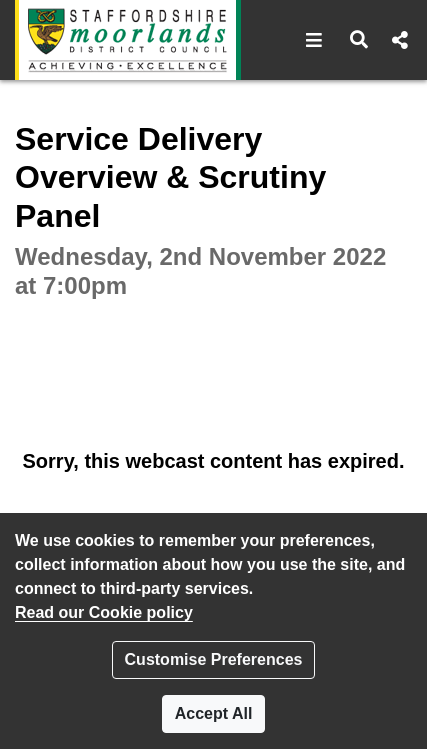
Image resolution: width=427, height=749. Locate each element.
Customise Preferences (214, 659)
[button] (314, 40)
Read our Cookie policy (104, 612)
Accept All (214, 713)
